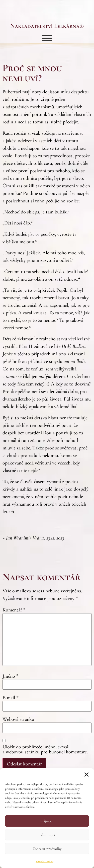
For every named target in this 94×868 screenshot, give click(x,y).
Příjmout (47, 821)
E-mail (11, 698)
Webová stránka (18, 719)
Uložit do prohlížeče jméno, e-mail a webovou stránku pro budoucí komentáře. (45, 749)
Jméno (11, 676)
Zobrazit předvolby (47, 849)
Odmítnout (47, 835)
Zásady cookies (45, 861)
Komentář (14, 610)
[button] (86, 774)
